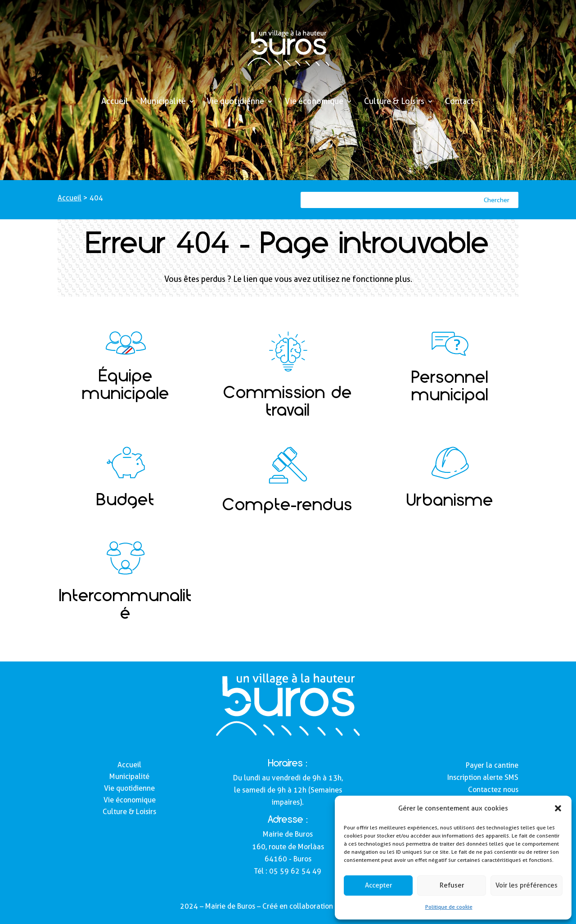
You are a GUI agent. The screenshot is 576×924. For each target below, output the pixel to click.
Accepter (378, 885)
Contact (459, 102)
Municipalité (163, 102)
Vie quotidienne (235, 102)
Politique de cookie (449, 907)
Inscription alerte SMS (483, 777)
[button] (558, 808)
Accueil (115, 102)
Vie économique (314, 102)
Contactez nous (493, 790)
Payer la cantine (492, 765)
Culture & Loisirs (394, 102)
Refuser (452, 885)
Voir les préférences (526, 885)
